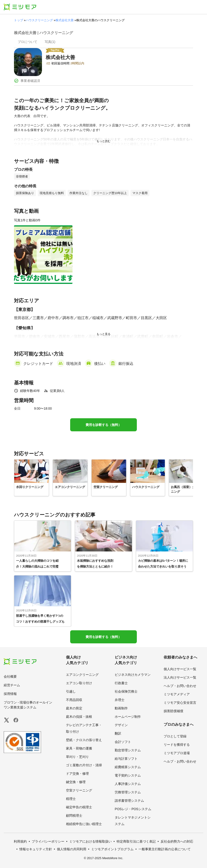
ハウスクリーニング (39, 20)
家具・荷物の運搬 (79, 748)
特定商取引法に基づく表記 (136, 841)
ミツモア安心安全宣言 (180, 703)
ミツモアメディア (177, 694)
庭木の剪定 (74, 708)
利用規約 (20, 841)
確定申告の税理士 (79, 807)
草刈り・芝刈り (77, 757)
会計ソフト (123, 742)
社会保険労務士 (126, 691)
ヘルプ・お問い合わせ (180, 686)
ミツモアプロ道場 (177, 753)
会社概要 (10, 676)
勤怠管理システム (128, 750)
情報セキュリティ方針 (36, 849)
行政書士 (121, 683)
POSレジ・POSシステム (133, 809)
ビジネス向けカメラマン (133, 675)
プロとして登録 (175, 736)
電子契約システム (128, 775)
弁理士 (120, 700)
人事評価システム (128, 784)
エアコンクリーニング (82, 675)
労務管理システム (128, 792)
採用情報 (10, 694)
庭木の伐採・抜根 (79, 717)
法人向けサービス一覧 (180, 677)
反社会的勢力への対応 (177, 841)
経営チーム (12, 685)
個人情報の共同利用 (72, 849)
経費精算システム (128, 767)
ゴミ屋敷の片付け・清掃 (84, 765)
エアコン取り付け (79, 683)
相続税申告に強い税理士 (84, 824)
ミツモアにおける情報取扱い (90, 841)
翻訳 (118, 733)
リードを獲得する (177, 745)
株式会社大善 (65, 20)
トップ (19, 20)
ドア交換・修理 (77, 774)
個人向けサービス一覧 (180, 669)
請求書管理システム (129, 801)
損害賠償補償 (173, 711)
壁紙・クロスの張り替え (84, 740)
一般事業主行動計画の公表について (165, 849)
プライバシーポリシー (48, 841)
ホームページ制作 (128, 717)
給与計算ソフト (126, 759)
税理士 (71, 799)
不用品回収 (74, 700)
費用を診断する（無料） (103, 425)
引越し (71, 691)
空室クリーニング (79, 790)
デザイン (121, 725)
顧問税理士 (74, 816)
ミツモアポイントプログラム (112, 849)
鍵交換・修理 (76, 782)
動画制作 (121, 708)
